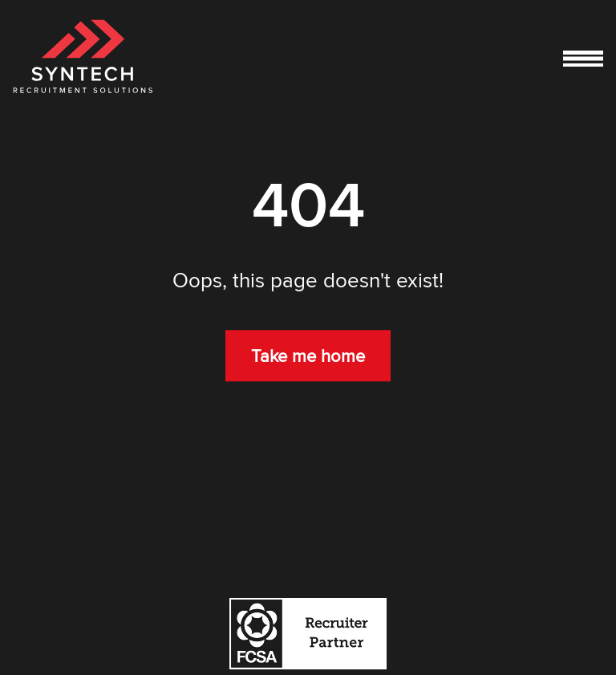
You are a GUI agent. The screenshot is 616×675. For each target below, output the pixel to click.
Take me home (308, 356)
